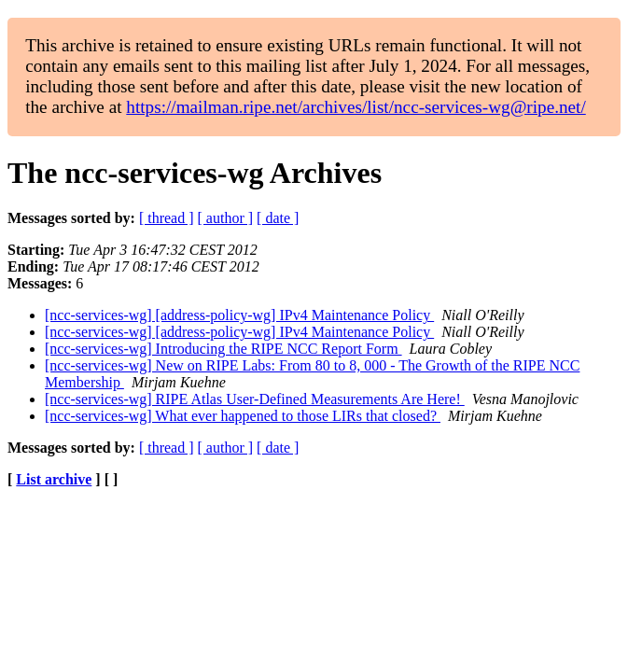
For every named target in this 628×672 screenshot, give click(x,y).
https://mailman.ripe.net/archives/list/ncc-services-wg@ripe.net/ (356, 107)
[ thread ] (167, 218)
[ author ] (226, 218)
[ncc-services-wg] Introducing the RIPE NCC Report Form (223, 349)
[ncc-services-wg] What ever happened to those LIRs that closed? (243, 416)
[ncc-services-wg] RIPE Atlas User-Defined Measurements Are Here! (255, 399)
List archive (54, 479)
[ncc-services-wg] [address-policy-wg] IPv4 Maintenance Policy (239, 315)
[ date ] (278, 218)
